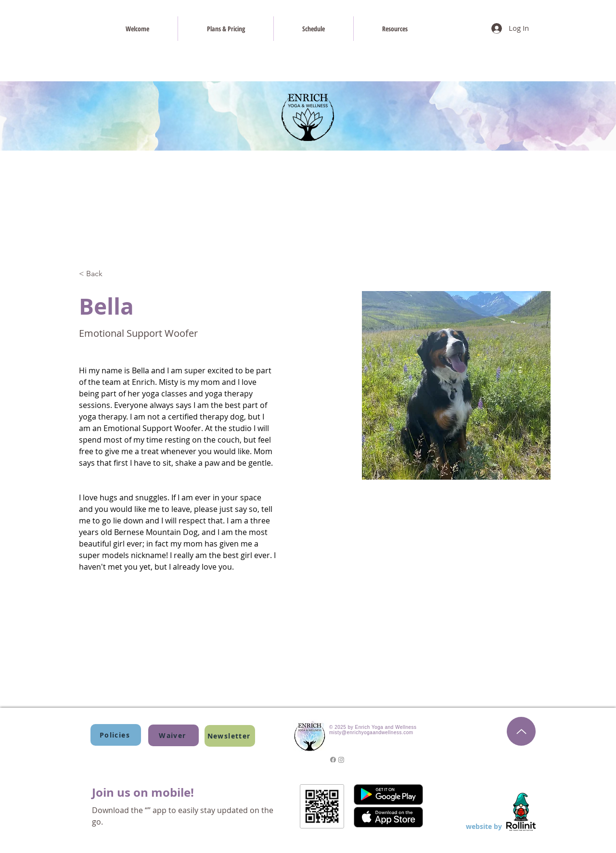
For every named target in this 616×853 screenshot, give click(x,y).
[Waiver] (173, 735)
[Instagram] (341, 760)
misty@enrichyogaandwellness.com (371, 732)
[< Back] (98, 274)
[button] (230, 736)
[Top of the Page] (521, 731)
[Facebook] (333, 760)
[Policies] (116, 735)
